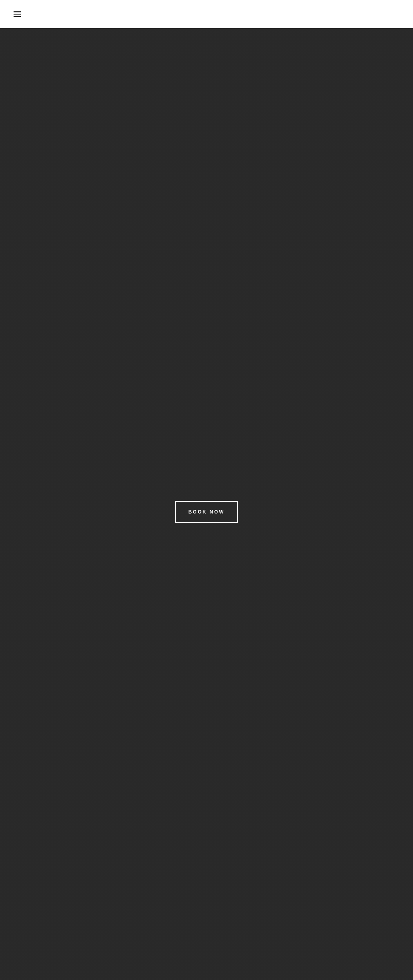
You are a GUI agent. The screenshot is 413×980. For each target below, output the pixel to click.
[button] (21, 14)
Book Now (207, 512)
